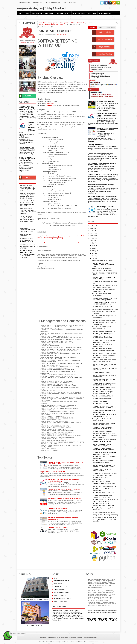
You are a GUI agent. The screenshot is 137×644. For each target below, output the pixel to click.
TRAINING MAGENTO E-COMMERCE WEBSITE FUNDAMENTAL (104, 365)
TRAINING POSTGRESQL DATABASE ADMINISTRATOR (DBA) (104, 453)
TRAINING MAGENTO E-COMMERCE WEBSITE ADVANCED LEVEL (104, 361)
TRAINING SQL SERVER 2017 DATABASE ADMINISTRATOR (102, 337)
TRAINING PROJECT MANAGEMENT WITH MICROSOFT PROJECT (104, 441)
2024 (92, 225)
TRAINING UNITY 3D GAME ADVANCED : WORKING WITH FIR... (105, 500)
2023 (92, 228)
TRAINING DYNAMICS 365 (105, 102)
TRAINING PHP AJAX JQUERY (58, 527)
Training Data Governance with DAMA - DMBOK (28, 230)
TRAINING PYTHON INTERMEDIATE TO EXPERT (26, 240)
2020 (92, 236)
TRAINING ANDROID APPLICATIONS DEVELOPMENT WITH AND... (104, 384)
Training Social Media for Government (103, 512)
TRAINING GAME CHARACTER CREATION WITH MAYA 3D (102, 496)
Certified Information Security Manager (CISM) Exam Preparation (27, 159)
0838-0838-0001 (102, 620)
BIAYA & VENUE (92, 13)
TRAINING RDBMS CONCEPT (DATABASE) (101, 295)
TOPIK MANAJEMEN (37, 13)
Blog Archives (110, 27)
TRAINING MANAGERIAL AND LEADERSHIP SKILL (101, 328)
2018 (92, 241)
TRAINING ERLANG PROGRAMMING (104, 353)
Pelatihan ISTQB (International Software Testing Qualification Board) (107, 115)
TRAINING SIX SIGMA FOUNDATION (103, 320)
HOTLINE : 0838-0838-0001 (53, 3)
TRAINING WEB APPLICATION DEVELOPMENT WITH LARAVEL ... (104, 449)
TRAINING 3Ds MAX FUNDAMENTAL (104, 493)
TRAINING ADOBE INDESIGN (101, 399)
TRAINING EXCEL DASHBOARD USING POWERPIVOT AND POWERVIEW (107, 130)
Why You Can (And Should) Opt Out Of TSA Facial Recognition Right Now (28, 188)
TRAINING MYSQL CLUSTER (58, 508)
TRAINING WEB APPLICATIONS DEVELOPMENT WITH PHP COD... (104, 428)
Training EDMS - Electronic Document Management (105, 207)
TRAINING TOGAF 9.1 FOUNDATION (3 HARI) (26, 107)
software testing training (51, 25)
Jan (93, 258)
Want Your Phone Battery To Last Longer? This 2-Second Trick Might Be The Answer (28, 203)
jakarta (67, 23)
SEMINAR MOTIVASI (60, 601)
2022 (92, 231)
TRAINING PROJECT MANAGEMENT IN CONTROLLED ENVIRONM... (105, 286)
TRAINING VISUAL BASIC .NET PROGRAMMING (102, 346)
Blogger (95, 637)
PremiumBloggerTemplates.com (75, 642)
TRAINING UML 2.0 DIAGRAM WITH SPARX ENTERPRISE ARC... (103, 357)
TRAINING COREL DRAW (100, 404)
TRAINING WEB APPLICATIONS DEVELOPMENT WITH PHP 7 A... (103, 432)
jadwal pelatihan (58, 23)
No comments (62, 34)
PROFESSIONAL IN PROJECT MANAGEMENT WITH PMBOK (102, 270)
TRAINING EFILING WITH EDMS (102, 307)
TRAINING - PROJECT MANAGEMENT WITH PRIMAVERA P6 (104, 416)
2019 (92, 238)
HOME (20, 13)
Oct (93, 243)
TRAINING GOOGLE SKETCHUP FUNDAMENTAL (102, 489)
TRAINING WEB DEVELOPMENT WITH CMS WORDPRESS (104, 437)
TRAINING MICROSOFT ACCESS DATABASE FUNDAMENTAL (102, 462)
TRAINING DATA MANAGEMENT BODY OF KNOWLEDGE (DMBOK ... (104, 299)
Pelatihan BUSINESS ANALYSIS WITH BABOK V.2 (65, 499)
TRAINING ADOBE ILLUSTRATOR (103, 396)
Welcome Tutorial (25, 234)
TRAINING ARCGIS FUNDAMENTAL (103, 331)
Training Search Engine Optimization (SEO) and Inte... (103, 420)
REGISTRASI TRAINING (79, 13)
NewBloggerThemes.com (91, 642)
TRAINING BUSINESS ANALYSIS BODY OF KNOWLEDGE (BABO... (104, 303)
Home (40, 23)
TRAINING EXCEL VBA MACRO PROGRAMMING (64, 489)
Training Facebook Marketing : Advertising (105, 515)
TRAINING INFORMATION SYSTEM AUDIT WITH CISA (103, 291)
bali (44, 23)
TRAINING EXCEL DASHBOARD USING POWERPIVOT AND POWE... (105, 474)
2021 (92, 233)
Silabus (40, 25)
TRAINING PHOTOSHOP (100, 401)
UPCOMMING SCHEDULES (63, 13)
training (62, 25)
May (94, 251)
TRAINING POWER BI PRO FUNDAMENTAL (100, 478)
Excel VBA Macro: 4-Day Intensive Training (102, 196)
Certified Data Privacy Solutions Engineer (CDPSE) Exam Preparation (102, 164)
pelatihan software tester (77, 23)
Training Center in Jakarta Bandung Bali (104, 517)
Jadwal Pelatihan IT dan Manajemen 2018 (105, 309)
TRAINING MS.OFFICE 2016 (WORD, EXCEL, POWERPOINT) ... (104, 393)
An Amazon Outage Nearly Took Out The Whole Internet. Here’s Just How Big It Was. (27, 219)
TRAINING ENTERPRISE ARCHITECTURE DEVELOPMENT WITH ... (103, 265)
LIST (65, 3)
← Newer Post (43, 243)
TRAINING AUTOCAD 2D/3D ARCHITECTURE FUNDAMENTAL (103, 483)
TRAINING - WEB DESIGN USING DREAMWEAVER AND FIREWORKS (104, 407)
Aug (94, 246)
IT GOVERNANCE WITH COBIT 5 (102, 260)
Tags (100, 27)
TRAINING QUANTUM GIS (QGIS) (103, 334)
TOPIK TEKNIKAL (49, 13)
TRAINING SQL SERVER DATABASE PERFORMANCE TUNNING (103, 424)
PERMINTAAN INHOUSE (105, 13)
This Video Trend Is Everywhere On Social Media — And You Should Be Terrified (28, 211)
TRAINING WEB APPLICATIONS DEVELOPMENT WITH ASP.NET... (103, 350)
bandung (49, 23)
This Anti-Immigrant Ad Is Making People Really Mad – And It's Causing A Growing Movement (28, 196)
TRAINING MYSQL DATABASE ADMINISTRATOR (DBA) (101, 445)
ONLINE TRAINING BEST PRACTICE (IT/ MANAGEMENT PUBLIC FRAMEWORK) (28, 253)
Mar (94, 256)
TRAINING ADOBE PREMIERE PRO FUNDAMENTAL (103, 411)
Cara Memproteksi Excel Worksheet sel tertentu (28, 246)
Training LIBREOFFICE (26, 147)
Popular (93, 27)
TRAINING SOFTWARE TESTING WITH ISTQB (55, 31)
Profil (27, 13)
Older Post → (82, 243)
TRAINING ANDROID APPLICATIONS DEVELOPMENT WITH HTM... (104, 388)
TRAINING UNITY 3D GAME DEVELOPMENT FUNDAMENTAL (103, 505)
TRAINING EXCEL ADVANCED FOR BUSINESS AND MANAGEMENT (103, 466)
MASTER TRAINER (38, 3)
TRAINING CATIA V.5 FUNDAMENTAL (104, 486)
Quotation (72, 3)
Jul (93, 248)
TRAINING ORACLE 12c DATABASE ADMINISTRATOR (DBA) (103, 341)
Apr (93, 253)
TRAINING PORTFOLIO (24, 3)
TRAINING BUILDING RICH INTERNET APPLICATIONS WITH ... (104, 380)
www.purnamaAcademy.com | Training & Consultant (41, 8)
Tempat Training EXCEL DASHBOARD (52, 472)
